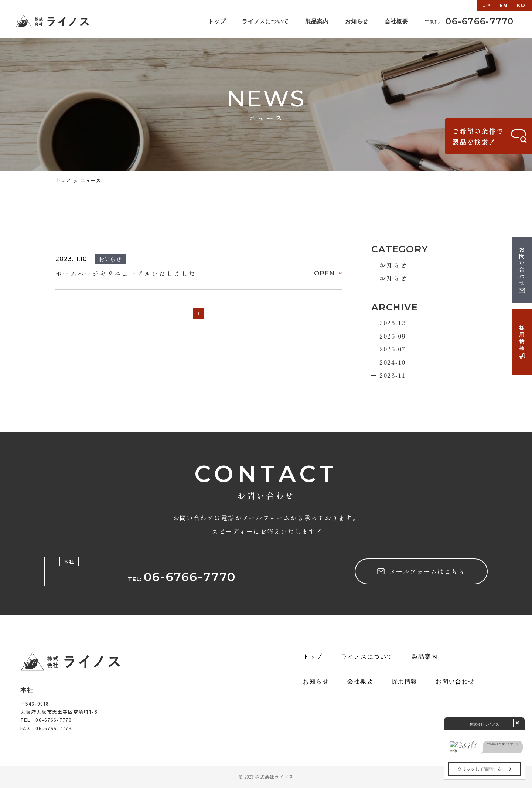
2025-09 (393, 336)
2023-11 (393, 375)
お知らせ (393, 265)
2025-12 (393, 322)
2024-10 (393, 362)
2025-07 (393, 349)
